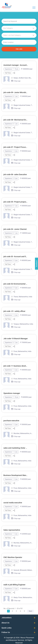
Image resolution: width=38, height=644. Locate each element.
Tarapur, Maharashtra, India (23, 324)
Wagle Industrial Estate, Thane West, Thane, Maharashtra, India (23, 105)
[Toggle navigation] (34, 8)
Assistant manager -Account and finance (16, 65)
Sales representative (12, 530)
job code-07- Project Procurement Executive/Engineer (16, 147)
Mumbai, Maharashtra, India (23, 433)
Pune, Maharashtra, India (22, 351)
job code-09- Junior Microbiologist (16, 92)
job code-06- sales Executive (15, 174)
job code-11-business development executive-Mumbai (16, 366)
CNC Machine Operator (13, 557)
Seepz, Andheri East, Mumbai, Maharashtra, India (23, 78)
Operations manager (12, 393)
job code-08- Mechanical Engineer (16, 120)
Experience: (9, 69)
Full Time (8, 73)
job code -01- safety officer (14, 311)
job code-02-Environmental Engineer (16, 284)
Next (30, 611)
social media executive (13, 503)
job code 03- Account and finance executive (16, 256)
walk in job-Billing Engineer (14, 585)
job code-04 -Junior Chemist (15, 229)
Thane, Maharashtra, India (23, 297)
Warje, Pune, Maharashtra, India (23, 597)
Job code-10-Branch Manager (16, 339)
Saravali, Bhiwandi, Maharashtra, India (23, 570)
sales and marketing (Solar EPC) (16, 448)
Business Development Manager (16, 475)
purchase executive (11, 421)
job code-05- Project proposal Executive (16, 202)
